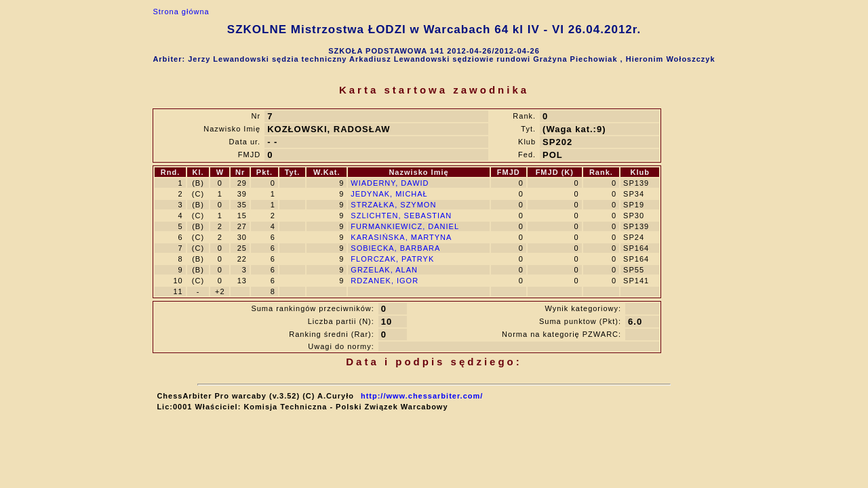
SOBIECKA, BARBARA (395, 248)
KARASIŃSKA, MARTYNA (401, 237)
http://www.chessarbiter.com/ (422, 396)
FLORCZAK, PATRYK (392, 259)
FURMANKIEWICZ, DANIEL (405, 226)
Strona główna (181, 12)
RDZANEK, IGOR (384, 281)
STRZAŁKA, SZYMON (393, 205)
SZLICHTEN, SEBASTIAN (401, 216)
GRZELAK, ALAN (384, 270)
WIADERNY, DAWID (390, 183)
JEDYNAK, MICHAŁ (389, 194)
